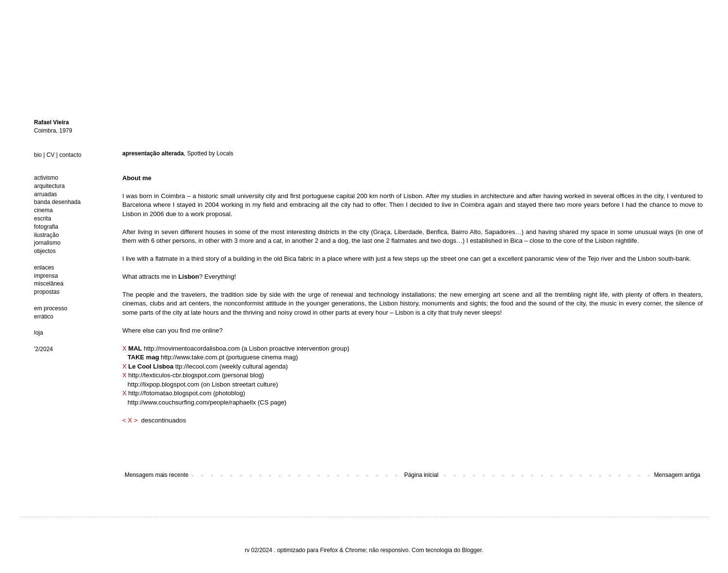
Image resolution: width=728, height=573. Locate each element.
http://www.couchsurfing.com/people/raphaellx (192, 402)
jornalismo (47, 243)
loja (39, 333)
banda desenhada (57, 202)
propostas (47, 292)
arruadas (45, 194)
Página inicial (422, 475)
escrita (42, 219)
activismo (46, 178)
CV (51, 155)
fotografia (46, 227)
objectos (45, 251)
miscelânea (49, 284)
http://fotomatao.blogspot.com (170, 393)
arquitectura (49, 186)
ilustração (46, 235)
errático (44, 317)
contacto (70, 155)
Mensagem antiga (677, 475)
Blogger (472, 550)
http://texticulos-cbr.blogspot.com (174, 375)
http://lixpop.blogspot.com (163, 384)
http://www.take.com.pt (192, 357)
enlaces (44, 268)
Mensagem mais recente (157, 475)
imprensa (46, 276)
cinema (43, 210)
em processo (51, 308)
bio (38, 155)
